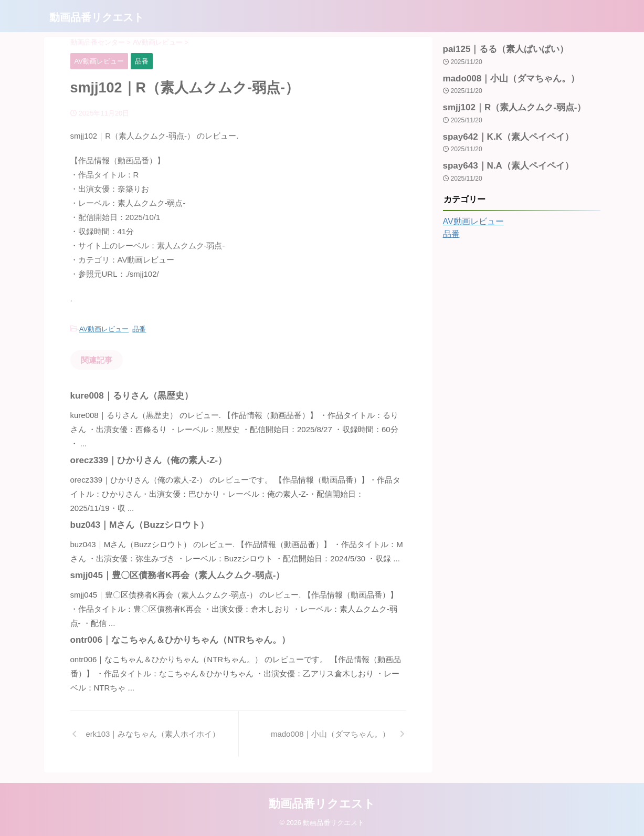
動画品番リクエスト (97, 17)
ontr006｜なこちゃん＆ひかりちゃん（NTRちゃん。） (167, 638)
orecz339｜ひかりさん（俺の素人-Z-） (139, 459)
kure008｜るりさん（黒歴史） (125, 394)
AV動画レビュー (104, 328)
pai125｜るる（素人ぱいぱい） (499, 48)
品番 (139, 328)
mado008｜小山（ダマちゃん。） (503, 76)
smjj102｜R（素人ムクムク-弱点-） (506, 103)
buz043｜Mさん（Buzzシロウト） (131, 523)
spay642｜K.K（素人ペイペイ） (501, 131)
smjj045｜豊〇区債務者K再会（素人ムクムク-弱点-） (165, 574)
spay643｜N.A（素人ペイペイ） (501, 158)
